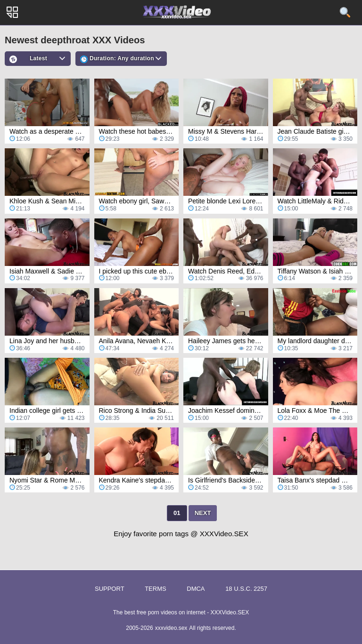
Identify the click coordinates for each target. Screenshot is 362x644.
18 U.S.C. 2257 (246, 589)
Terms (156, 589)
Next (203, 513)
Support (110, 589)
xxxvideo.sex (171, 628)
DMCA (196, 589)
